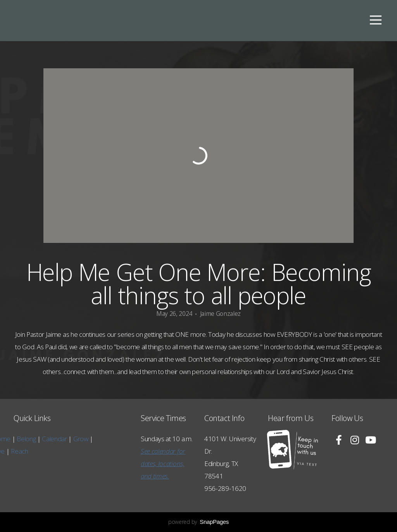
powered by (198, 522)
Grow (41, 439)
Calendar (14, 439)
